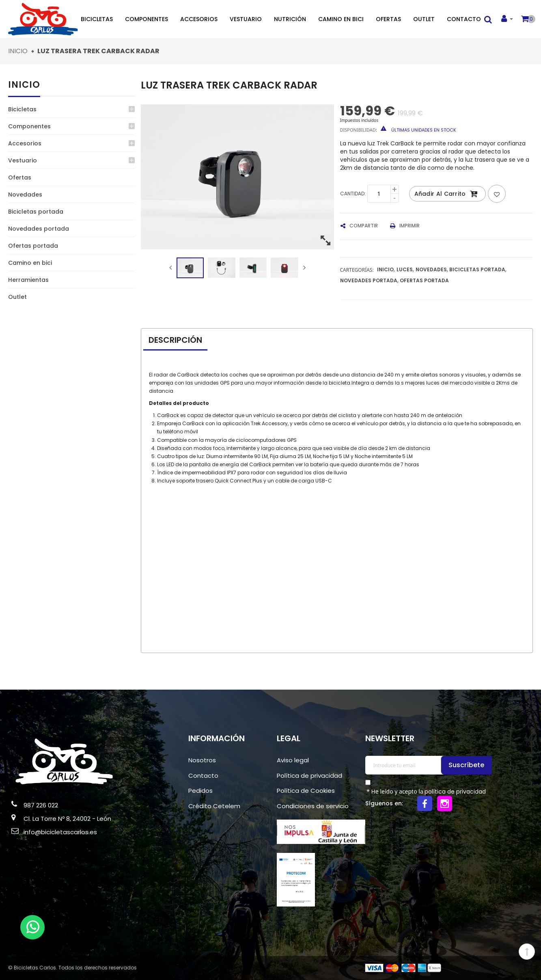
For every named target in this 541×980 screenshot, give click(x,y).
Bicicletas (97, 19)
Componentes (147, 19)
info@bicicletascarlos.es (60, 832)
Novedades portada (39, 229)
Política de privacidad (309, 776)
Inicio (24, 85)
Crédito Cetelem (214, 806)
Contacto (464, 19)
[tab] (181, 341)
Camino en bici (341, 19)
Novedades (25, 195)
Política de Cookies (306, 791)
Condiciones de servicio (313, 806)
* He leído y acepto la (426, 792)
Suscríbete (468, 765)
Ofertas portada (33, 246)
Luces (405, 269)
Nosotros (202, 760)
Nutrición (290, 19)
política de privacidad (455, 792)
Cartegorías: (357, 270)
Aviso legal (293, 760)
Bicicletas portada (36, 212)
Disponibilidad (358, 130)
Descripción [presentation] (175, 340)
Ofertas (388, 19)
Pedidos (200, 791)
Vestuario (246, 19)
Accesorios (199, 19)
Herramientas (28, 280)
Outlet (424, 19)
